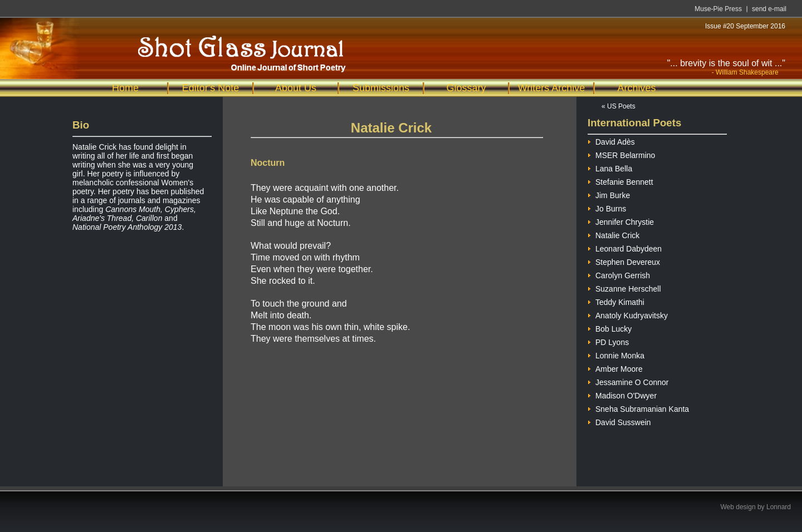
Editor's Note (211, 88)
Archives (636, 88)
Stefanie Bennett (620, 181)
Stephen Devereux (624, 261)
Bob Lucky (610, 327)
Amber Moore (615, 368)
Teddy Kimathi (616, 301)
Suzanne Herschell (624, 287)
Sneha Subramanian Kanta (638, 408)
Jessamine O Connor (628, 381)
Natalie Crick (613, 234)
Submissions (381, 88)
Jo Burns (607, 207)
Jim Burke (609, 194)
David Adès (611, 141)
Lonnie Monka (616, 354)
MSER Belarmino (621, 154)
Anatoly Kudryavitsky (628, 314)
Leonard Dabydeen (625, 247)
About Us (296, 88)
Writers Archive (552, 88)
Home (125, 88)
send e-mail (769, 9)
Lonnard (779, 507)
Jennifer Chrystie (621, 221)
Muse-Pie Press (718, 9)
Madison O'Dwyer (622, 394)
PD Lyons (608, 341)
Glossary (466, 88)
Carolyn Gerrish (619, 274)
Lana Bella (610, 167)
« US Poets (618, 106)
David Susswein (619, 421)
